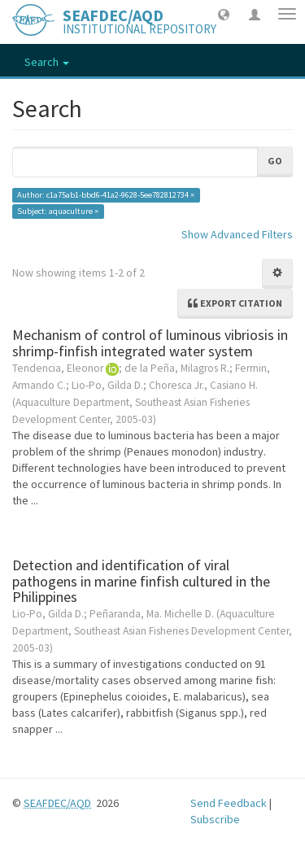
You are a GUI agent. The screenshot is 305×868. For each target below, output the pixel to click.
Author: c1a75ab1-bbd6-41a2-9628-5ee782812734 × (106, 195)
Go (275, 161)
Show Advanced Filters (237, 234)
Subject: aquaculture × (58, 211)
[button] (224, 14)
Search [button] (47, 62)
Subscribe (215, 819)
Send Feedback (229, 803)
